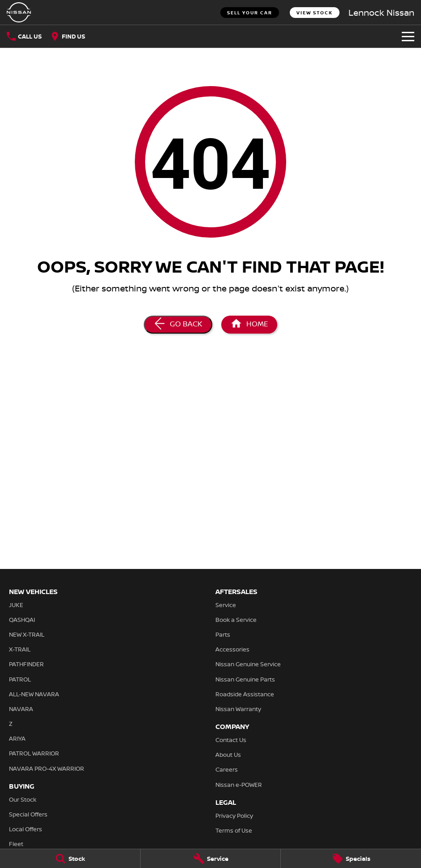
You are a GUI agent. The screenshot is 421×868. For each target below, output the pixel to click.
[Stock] (70, 859)
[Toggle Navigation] (408, 36)
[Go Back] (178, 325)
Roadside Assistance (245, 694)
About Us (228, 755)
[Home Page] (249, 325)
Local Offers (26, 829)
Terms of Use (234, 830)
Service (226, 605)
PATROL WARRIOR (34, 753)
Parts (223, 634)
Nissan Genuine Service (248, 664)
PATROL (20, 679)
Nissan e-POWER (239, 785)
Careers (227, 769)
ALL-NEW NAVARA (34, 694)
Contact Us (231, 740)
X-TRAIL (20, 649)
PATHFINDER (26, 664)
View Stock (315, 13)
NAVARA (21, 709)
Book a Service (236, 620)
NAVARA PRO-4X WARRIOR (47, 768)
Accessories (232, 649)
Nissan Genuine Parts (245, 679)
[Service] (211, 859)
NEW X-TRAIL (27, 634)
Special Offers (28, 814)
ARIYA (17, 738)
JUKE (16, 605)
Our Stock (23, 799)
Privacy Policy (234, 816)
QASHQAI (22, 620)
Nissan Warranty (238, 709)
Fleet (16, 844)
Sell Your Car (250, 13)
